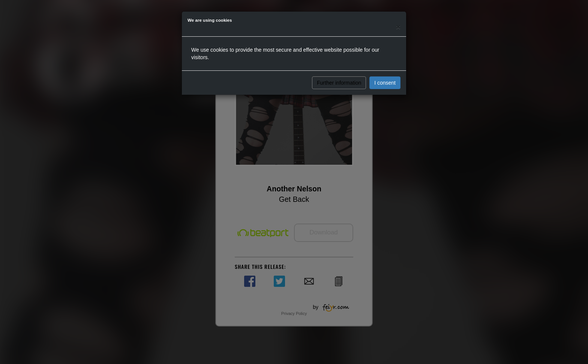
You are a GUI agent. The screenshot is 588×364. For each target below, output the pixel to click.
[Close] (398, 27)
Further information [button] (339, 83)
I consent (385, 83)
